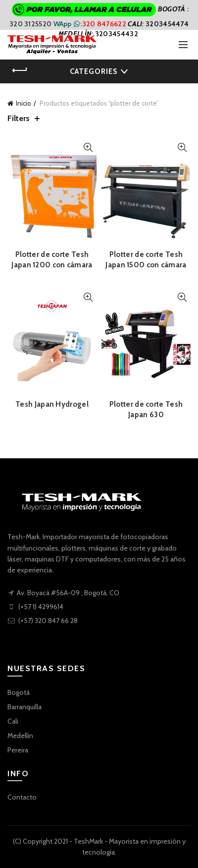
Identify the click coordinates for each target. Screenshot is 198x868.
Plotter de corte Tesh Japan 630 (146, 409)
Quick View (88, 148)
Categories (94, 71)
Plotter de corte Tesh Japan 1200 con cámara (52, 260)
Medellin (20, 736)
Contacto (22, 797)
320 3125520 (31, 24)
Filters (19, 118)
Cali (13, 721)
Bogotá (19, 692)
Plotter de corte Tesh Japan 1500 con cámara (146, 260)
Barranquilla (25, 707)
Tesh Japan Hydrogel (52, 404)
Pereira (18, 750)
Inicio (24, 103)
